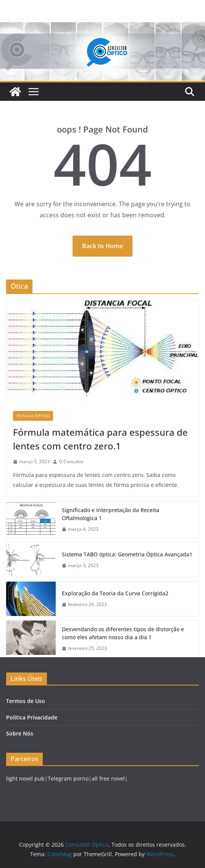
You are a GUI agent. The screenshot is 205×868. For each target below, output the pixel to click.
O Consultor (71, 461)
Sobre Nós (20, 733)
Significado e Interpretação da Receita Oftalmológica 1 (111, 514)
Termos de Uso (26, 701)
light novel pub (25, 778)
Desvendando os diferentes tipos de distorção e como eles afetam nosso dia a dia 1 (123, 633)
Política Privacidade (32, 717)
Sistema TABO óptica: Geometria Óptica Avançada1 (127, 554)
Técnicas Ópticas (33, 416)
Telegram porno (68, 778)
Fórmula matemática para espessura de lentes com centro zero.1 (100, 439)
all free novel (108, 778)
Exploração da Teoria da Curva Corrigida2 (115, 593)
